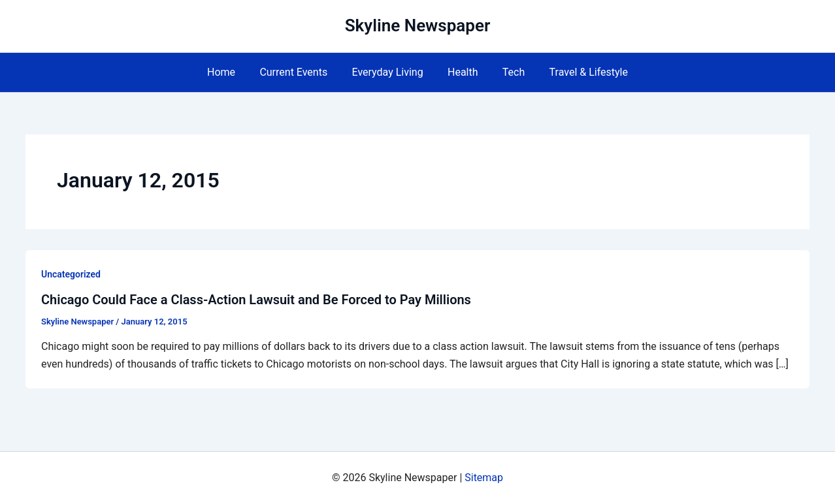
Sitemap (484, 478)
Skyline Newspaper (418, 25)
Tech (508, 72)
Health (461, 72)
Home (230, 72)
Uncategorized (71, 274)
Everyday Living (389, 72)
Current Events (299, 72)
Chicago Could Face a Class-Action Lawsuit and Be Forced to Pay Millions (256, 300)
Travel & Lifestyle (580, 72)
